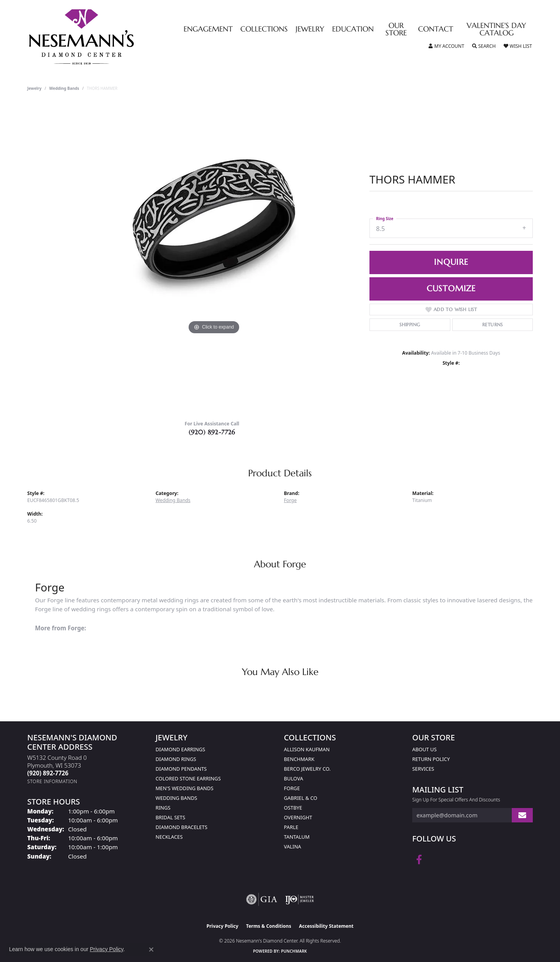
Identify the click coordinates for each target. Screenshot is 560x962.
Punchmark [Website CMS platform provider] (294, 951)
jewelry (34, 88)
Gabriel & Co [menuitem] (301, 798)
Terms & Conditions (269, 926)
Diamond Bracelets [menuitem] (181, 827)
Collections (264, 29)
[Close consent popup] (151, 950)
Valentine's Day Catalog (496, 30)
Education (353, 29)
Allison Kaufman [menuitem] (307, 749)
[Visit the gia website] (262, 899)
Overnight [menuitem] (298, 817)
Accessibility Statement (326, 926)
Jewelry (310, 29)
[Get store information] (52, 781)
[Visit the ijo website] (300, 899)
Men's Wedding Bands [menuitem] (185, 788)
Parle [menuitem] (291, 827)
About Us (424, 749)
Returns (493, 324)
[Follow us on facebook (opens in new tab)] (419, 860)
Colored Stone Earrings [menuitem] (188, 778)
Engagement (208, 29)
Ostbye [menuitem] (293, 808)
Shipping (410, 324)
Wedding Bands (64, 88)
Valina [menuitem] (292, 847)
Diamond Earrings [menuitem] (180, 749)
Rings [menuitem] (163, 808)
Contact (436, 29)
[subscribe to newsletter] (522, 815)
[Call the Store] (48, 773)
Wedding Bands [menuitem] (176, 798)
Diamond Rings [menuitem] (176, 759)
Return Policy (431, 759)
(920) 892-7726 (212, 432)
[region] (214, 259)
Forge (290, 500)
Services (423, 769)
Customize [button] (451, 289)
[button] (446, 46)
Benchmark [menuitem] (299, 759)
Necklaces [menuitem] (169, 837)
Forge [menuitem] (292, 788)
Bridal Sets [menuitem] (170, 817)
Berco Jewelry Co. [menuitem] (307, 769)
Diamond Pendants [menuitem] (181, 769)
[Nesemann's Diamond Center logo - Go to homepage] (106, 37)
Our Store (396, 30)
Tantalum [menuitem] (297, 837)
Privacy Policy (222, 926)
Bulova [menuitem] (293, 778)
